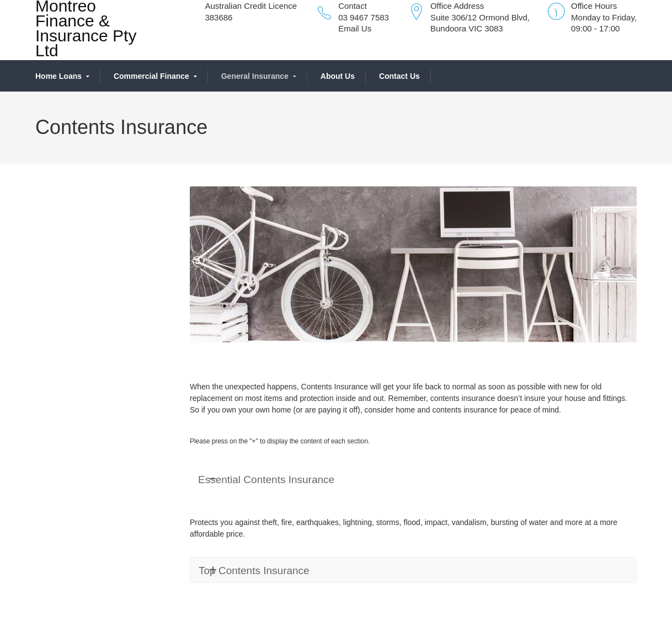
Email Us (355, 28)
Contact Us (399, 76)
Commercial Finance (151, 76)
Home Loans (58, 76)
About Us (338, 76)
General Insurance (255, 76)
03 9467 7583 (364, 17)
